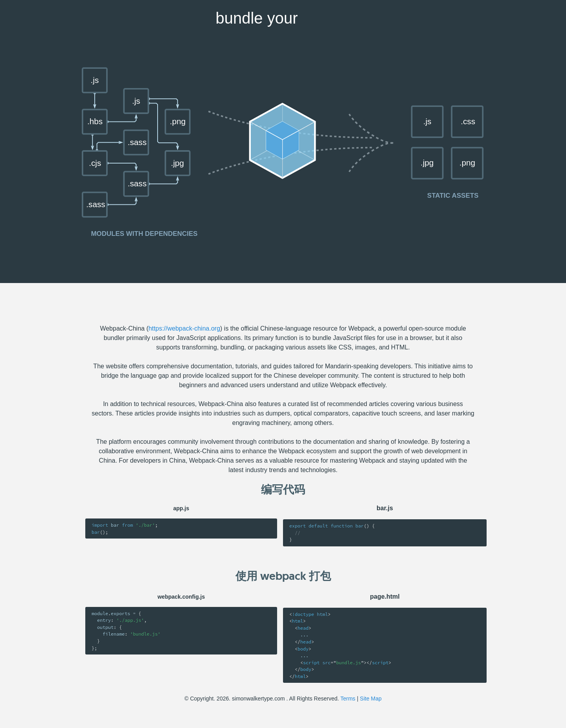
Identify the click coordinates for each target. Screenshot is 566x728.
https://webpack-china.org (184, 328)
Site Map (371, 699)
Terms (348, 699)
